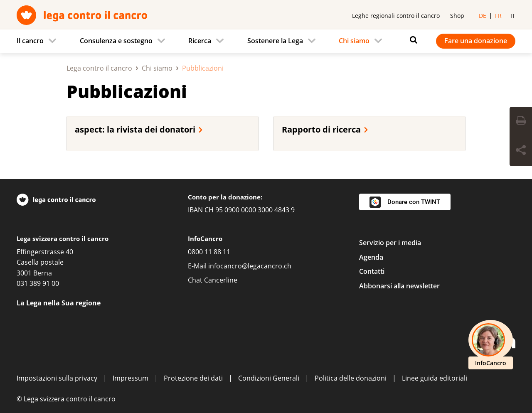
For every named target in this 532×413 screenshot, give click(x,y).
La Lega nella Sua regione (59, 303)
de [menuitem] (483, 16)
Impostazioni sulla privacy (57, 378)
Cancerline (221, 280)
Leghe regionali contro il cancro (396, 16)
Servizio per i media (390, 243)
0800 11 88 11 (209, 252)
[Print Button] (521, 122)
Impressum (131, 378)
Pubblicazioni (127, 91)
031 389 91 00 (38, 283)
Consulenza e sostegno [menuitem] (116, 41)
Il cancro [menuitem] (30, 41)
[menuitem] (39, 41)
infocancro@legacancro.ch (250, 266)
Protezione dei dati (193, 378)
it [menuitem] (513, 16)
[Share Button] (521, 151)
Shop (457, 16)
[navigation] (266, 41)
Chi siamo (157, 68)
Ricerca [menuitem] (200, 41)
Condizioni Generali (269, 378)
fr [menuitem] (498, 16)
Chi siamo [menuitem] (354, 41)
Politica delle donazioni (351, 378)
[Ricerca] (411, 40)
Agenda (371, 257)
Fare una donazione (476, 41)
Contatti (372, 271)
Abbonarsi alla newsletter (399, 286)
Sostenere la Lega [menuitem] (275, 41)
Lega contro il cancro (99, 68)
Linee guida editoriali (435, 378)
